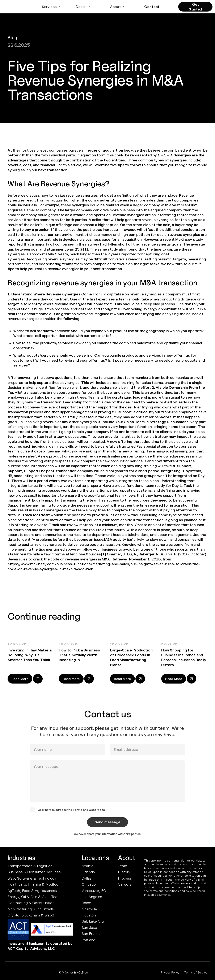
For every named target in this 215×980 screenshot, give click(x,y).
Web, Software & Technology (32, 878)
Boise (86, 903)
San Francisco (94, 934)
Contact (152, 7)
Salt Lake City (93, 921)
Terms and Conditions (89, 813)
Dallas (87, 878)
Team (123, 866)
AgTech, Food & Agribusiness (32, 891)
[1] (85, 249)
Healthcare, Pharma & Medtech (34, 884)
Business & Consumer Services (34, 872)
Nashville (89, 909)
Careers (125, 884)
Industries (21, 858)
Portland (88, 940)
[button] (52, 7)
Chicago (89, 884)
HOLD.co (82, 972)
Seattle (88, 866)
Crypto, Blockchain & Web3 (31, 915)
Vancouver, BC (94, 891)
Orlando (88, 872)
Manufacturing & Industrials (31, 909)
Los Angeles (92, 897)
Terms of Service (196, 972)
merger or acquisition (104, 150)
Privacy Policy (170, 972)
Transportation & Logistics (30, 866)
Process (125, 878)
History (124, 872)
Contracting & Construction (31, 903)
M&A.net (68, 972)
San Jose (89, 927)
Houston (89, 915)
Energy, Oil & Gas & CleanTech (33, 897)
